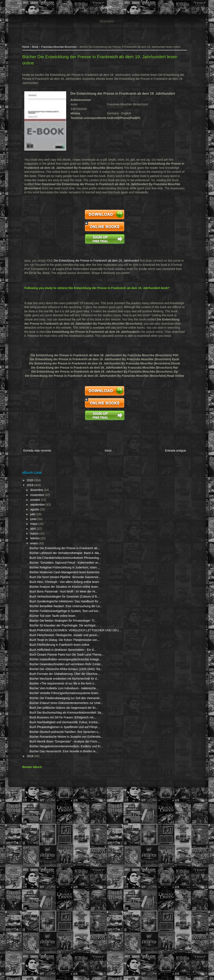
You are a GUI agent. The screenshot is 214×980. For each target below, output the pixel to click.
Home (20, 49)
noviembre (32, 489)
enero (29, 538)
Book (30, 49)
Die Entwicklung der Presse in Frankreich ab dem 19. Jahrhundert (91, 257)
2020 (25, 475)
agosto (29, 504)
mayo (28, 519)
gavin (107, 7)
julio (28, 509)
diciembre (31, 485)
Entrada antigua (177, 447)
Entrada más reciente (32, 447)
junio (28, 514)
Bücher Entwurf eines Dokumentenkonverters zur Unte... (43, 837)
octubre (30, 494)
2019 (25, 480)
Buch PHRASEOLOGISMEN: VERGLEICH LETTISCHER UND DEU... (47, 695)
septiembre (32, 499)
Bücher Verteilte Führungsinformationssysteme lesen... (45, 815)
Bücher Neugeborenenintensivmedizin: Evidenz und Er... (46, 922)
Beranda (107, 21)
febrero (30, 533)
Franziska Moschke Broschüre (53, 49)
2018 (25, 940)
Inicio (106, 447)
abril (28, 523)
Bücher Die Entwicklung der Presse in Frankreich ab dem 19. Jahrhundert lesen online (101, 59)
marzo (29, 528)
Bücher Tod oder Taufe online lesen (47, 668)
